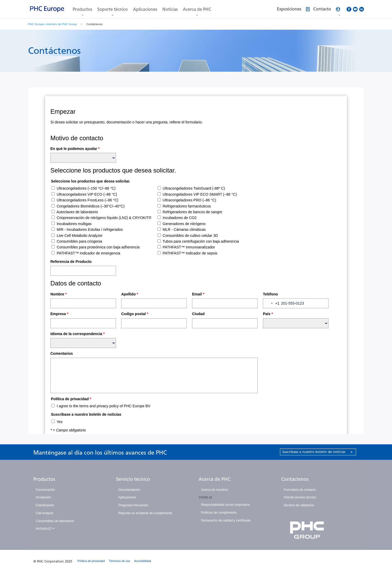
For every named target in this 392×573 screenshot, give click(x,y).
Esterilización (45, 505)
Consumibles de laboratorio (55, 521)
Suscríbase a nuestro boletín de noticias (317, 452)
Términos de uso (120, 561)
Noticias (170, 9)
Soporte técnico (113, 9)
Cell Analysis (45, 513)
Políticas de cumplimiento (219, 513)
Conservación (45, 490)
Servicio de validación (299, 505)
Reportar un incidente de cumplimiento (145, 513)
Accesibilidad (143, 561)
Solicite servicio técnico (300, 497)
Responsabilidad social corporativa (225, 505)
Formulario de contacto (300, 490)
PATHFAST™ (45, 529)
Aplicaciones (145, 9)
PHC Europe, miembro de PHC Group (52, 24)
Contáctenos (295, 479)
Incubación (43, 497)
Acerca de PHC (197, 9)
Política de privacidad (91, 561)
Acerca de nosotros (214, 490)
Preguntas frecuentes (133, 505)
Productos (82, 9)
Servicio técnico (133, 479)
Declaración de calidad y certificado (226, 520)
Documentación (129, 490)
